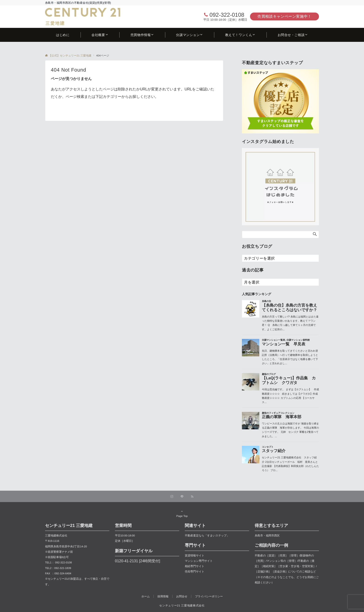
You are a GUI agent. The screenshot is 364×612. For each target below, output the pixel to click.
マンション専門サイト (199, 561)
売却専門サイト (195, 571)
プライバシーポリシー (209, 596)
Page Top (182, 513)
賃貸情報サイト (195, 555)
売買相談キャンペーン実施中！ (284, 16)
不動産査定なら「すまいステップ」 (207, 535)
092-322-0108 (227, 15)
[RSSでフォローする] (192, 497)
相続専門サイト (195, 566)
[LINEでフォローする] (182, 497)
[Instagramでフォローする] (172, 497)
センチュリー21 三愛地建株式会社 (182, 605)
